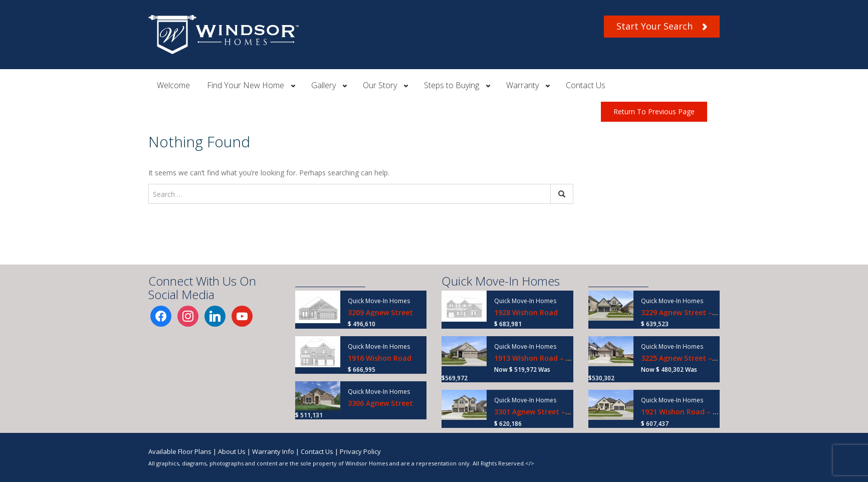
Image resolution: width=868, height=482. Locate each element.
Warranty (522, 85)
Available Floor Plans (180, 451)
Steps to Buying (452, 85)
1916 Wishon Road (380, 358)
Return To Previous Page (654, 111)
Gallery (323, 85)
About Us (232, 451)
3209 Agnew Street (380, 312)
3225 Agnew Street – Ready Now (697, 358)
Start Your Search (662, 26)
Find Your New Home (246, 85)
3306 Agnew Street (380, 403)
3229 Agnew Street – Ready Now (697, 312)
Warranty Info (273, 451)
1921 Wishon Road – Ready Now (696, 412)
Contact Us (586, 85)
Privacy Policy (360, 451)
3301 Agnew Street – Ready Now (550, 412)
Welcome (173, 85)
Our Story (380, 85)
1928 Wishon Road (526, 312)
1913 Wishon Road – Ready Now (550, 358)
